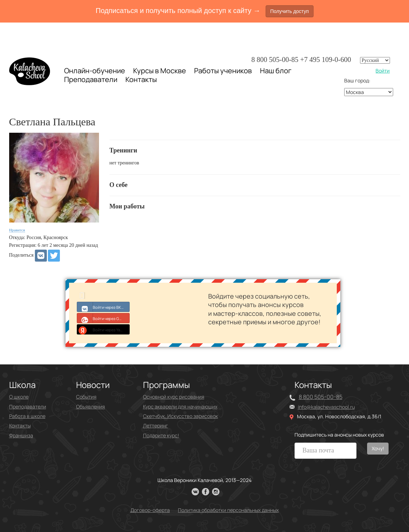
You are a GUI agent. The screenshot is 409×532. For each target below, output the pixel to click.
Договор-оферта (150, 510)
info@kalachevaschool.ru (326, 407)
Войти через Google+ (103, 318)
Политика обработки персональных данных (228, 510)
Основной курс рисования (174, 397)
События (86, 397)
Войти (383, 71)
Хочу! (378, 448)
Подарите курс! (161, 435)
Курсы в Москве (160, 71)
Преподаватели (91, 79)
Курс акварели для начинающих (180, 406)
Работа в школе (27, 416)
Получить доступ (290, 11)
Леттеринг (156, 425)
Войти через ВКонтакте (103, 307)
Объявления (91, 406)
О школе (19, 397)
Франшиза (21, 435)
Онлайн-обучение (95, 71)
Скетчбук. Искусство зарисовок (181, 416)
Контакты (141, 80)
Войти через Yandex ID (103, 329)
